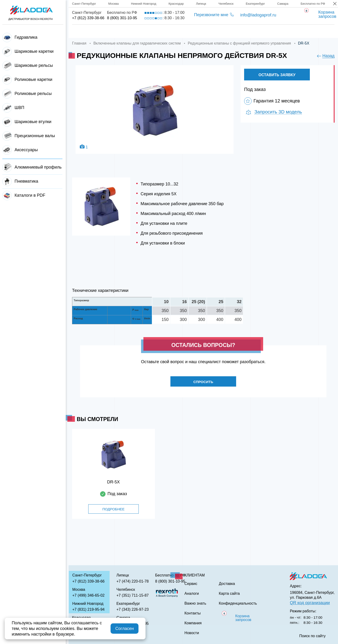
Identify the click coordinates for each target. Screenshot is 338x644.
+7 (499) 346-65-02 (88, 595)
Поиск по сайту (312, 636)
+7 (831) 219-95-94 (88, 609)
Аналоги (216, 31)
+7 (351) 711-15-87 (133, 595)
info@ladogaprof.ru (258, 15)
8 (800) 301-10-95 (122, 18)
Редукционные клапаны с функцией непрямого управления (239, 43)
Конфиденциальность (238, 603)
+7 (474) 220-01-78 (133, 581)
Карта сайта (229, 594)
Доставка (152, 31)
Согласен (125, 629)
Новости (192, 633)
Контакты (293, 31)
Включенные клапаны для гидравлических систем (137, 43)
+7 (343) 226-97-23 (133, 609)
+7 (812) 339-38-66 (88, 18)
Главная (81, 31)
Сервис (184, 31)
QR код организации (310, 603)
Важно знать (254, 31)
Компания (116, 31)
